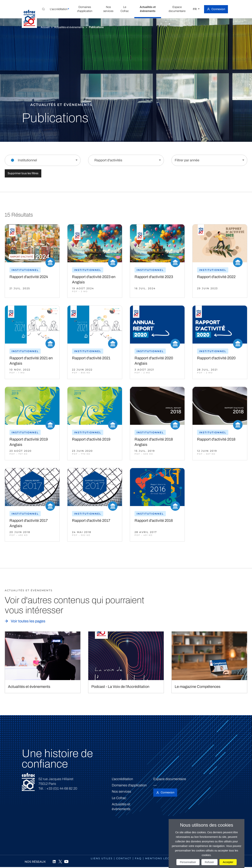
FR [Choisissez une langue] (195, 9)
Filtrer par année (187, 160)
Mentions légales (161, 858)
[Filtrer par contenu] (126, 160)
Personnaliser (188, 862)
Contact (124, 858)
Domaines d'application (129, 785)
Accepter (228, 862)
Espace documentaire (170, 779)
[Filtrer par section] (43, 160)
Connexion (218, 9)
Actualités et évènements (69, 27)
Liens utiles (102, 858)
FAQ (138, 858)
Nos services (121, 792)
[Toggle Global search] (43, 9)
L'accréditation (122, 779)
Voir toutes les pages (28, 621)
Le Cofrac (119, 798)
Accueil (45, 27)
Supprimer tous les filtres (23, 173)
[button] (59, 9)
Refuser (209, 862)
